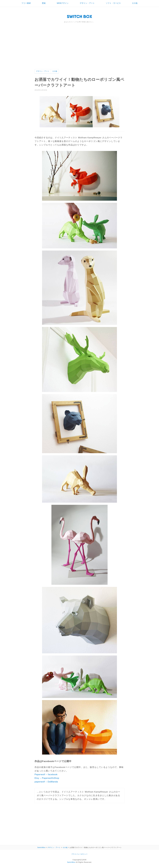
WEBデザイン (63, 3)
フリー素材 (26, 3)
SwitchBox (71, 862)
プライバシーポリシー (79, 854)
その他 (135, 3)
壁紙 (44, 3)
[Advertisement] (79, 50)
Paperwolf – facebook (46, 774)
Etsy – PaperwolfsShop (47, 778)
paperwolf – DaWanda (46, 782)
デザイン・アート (87, 3)
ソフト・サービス (113, 3)
